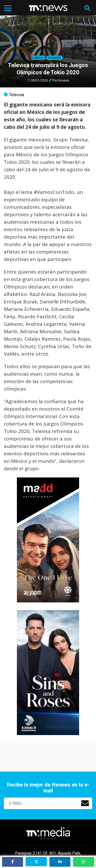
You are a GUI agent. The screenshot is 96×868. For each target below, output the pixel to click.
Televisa (17, 95)
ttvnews (63, 80)
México (39, 58)
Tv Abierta (55, 58)
